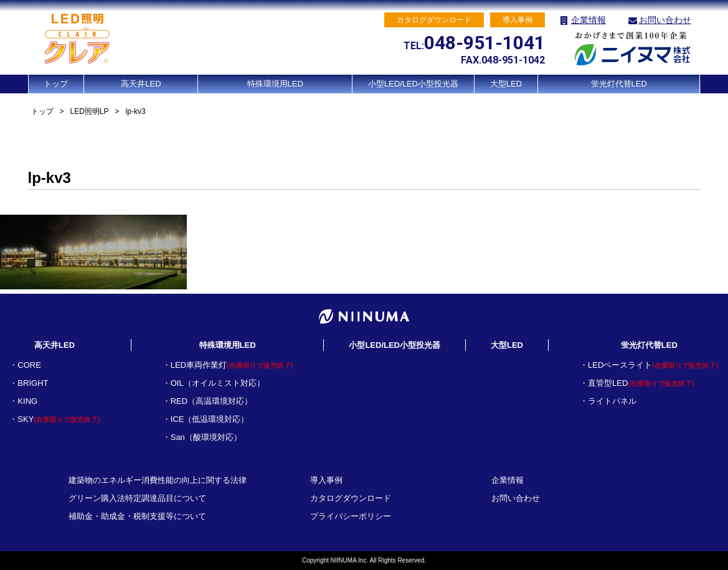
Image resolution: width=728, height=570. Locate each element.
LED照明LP (90, 111)
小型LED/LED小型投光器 (413, 84)
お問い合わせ (665, 20)
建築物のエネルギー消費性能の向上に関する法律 (158, 480)
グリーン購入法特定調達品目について (137, 498)
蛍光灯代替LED (619, 84)
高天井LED (141, 84)
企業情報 (589, 20)
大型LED (506, 84)
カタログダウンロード (351, 498)
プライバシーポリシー (351, 516)
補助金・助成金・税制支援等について (137, 516)
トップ (56, 84)
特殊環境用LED (275, 84)
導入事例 (326, 480)
